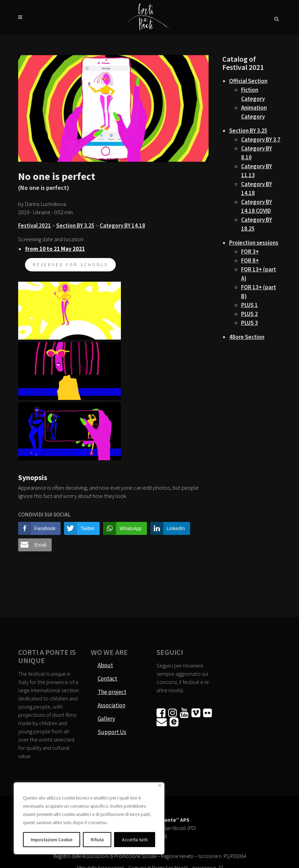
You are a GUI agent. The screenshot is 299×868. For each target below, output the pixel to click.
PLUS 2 (250, 314)
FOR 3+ (250, 252)
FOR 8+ (250, 260)
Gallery (106, 719)
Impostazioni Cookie (52, 840)
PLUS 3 (250, 323)
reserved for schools (70, 265)
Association (111, 705)
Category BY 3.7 (261, 139)
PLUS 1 (250, 305)
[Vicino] (160, 786)
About (105, 665)
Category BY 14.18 (122, 225)
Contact (107, 678)
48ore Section (247, 337)
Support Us (112, 732)
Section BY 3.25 (75, 225)
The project (112, 692)
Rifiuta (97, 840)
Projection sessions (254, 243)
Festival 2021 (35, 225)
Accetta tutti (135, 840)
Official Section (248, 81)
